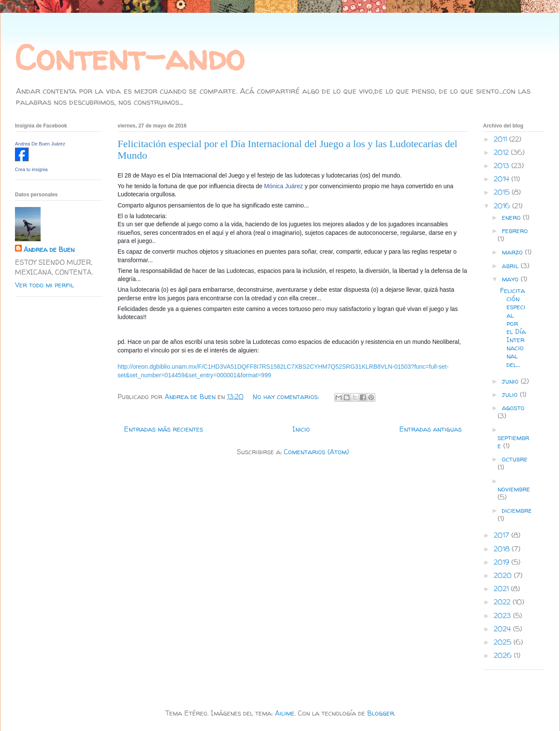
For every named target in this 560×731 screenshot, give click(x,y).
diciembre (517, 510)
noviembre (514, 489)
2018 (503, 549)
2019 (503, 562)
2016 (503, 206)
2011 (501, 139)
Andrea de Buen (49, 249)
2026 (504, 655)
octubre (515, 459)
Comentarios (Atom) (316, 452)
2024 (503, 629)
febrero (515, 231)
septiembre (513, 442)
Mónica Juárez (284, 186)
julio (511, 394)
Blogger (381, 713)
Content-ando (130, 58)
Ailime (285, 713)
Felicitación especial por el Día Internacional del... (513, 327)
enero (512, 217)
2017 (503, 535)
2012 (502, 152)
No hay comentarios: (287, 397)
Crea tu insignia (31, 169)
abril (511, 266)
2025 (504, 642)
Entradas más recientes (164, 429)
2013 (503, 166)
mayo (511, 279)
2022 (503, 602)
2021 (502, 589)
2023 (503, 616)
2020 (504, 575)
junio (511, 381)
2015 (503, 192)
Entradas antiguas (430, 429)
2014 (503, 179)
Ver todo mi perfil (44, 285)
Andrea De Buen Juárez (40, 144)
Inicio (301, 429)
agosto (513, 408)
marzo (513, 252)
